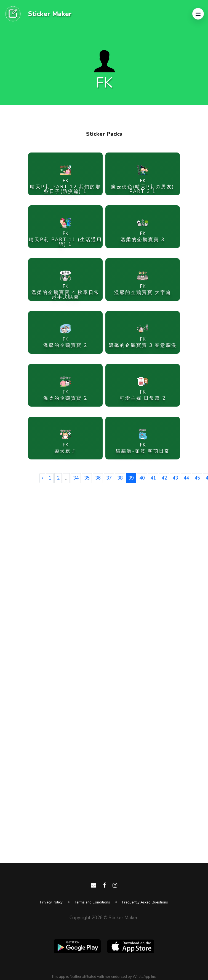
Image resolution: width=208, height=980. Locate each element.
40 (142, 478)
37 (109, 478)
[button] (198, 14)
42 (164, 478)
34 (76, 478)
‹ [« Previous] (42, 478)
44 (186, 478)
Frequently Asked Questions (145, 902)
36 (98, 478)
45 (197, 478)
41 (153, 478)
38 (120, 478)
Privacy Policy (51, 902)
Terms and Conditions (92, 902)
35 (87, 478)
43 (175, 478)
